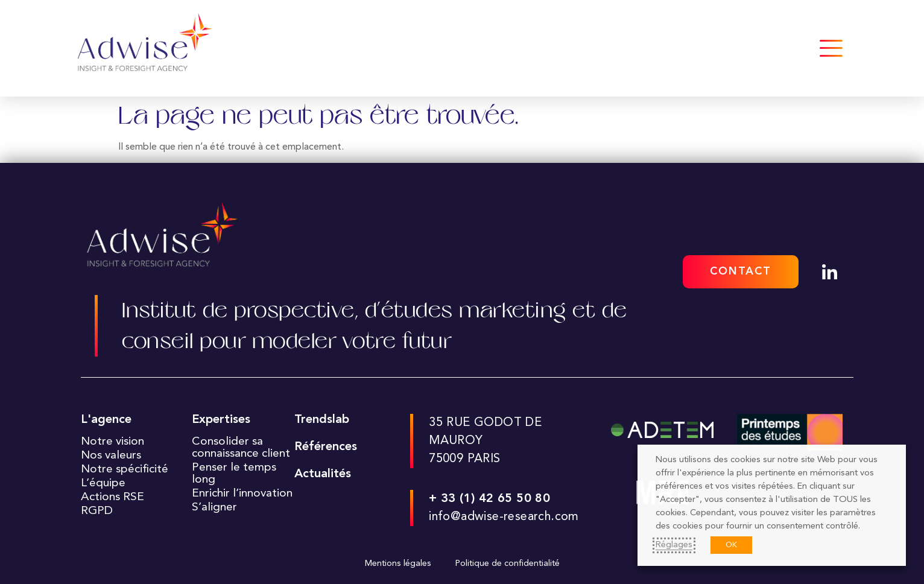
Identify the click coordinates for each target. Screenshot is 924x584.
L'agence (106, 420)
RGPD (97, 511)
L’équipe (103, 483)
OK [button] (731, 545)
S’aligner (214, 507)
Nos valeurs (111, 455)
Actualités (323, 474)
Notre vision (112, 442)
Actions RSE (112, 497)
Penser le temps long (234, 474)
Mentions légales (398, 564)
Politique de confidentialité (508, 564)
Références (326, 447)
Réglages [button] (674, 545)
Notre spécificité (125, 469)
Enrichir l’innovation (242, 494)
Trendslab (322, 420)
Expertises (221, 420)
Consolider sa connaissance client (241, 448)
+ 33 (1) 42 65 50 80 (489, 499)
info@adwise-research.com (504, 517)
